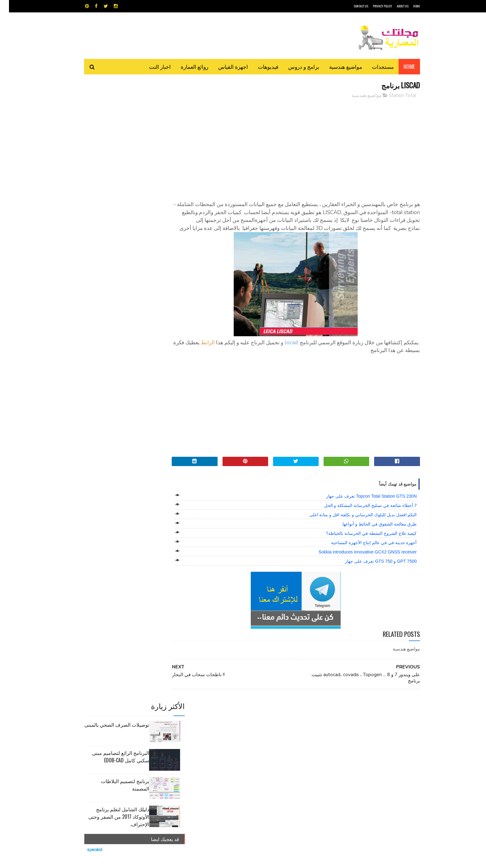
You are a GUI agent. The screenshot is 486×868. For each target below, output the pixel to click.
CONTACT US (352, 6)
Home (400, 66)
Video (255, 718)
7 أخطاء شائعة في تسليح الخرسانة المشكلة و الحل (362, 513)
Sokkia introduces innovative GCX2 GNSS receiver (359, 560)
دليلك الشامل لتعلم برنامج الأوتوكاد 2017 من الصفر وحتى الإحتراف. (110, 202)
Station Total (394, 96)
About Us (394, 6)
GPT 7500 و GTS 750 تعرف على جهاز (372, 569)
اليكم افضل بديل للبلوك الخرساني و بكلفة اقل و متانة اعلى (354, 523)
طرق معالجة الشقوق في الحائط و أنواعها (371, 532)
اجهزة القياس (224, 66)
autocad (233, 718)
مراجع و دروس (219, 740)
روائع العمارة (186, 66)
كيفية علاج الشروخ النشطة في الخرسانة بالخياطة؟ (362, 541)
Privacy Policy (373, 6)
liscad (282, 351)
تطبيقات (244, 729)
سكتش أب (286, 740)
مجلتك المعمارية (376, 860)
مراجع (242, 740)
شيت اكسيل (262, 740)
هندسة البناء (256, 750)
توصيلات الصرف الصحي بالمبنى (108, 110)
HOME (408, 6)
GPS (290, 718)
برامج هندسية (267, 729)
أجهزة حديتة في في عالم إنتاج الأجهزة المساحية (365, 551)
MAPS (273, 718)
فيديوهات (259, 66)
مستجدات (374, 66)
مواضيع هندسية (337, 66)
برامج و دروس (295, 66)
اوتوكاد (289, 729)
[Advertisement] (299, 147)
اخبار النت (151, 66)
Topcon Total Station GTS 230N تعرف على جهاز (362, 504)
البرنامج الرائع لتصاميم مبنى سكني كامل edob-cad (112, 142)
